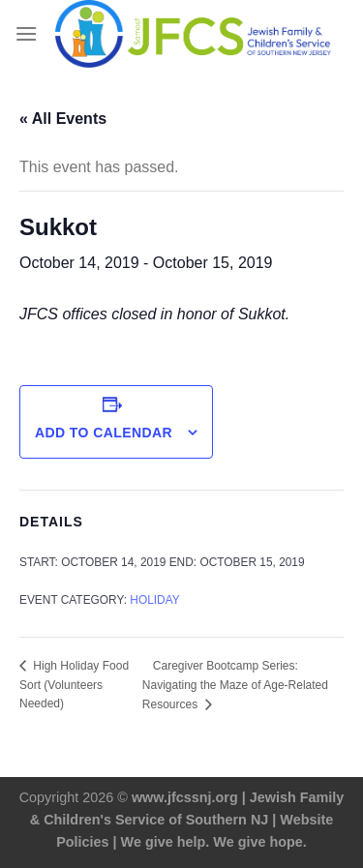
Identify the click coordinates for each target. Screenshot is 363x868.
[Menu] (26, 33)
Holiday (154, 600)
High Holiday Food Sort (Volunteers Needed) (74, 685)
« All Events (63, 119)
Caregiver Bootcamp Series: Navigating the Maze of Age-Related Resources (235, 685)
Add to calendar (104, 433)
